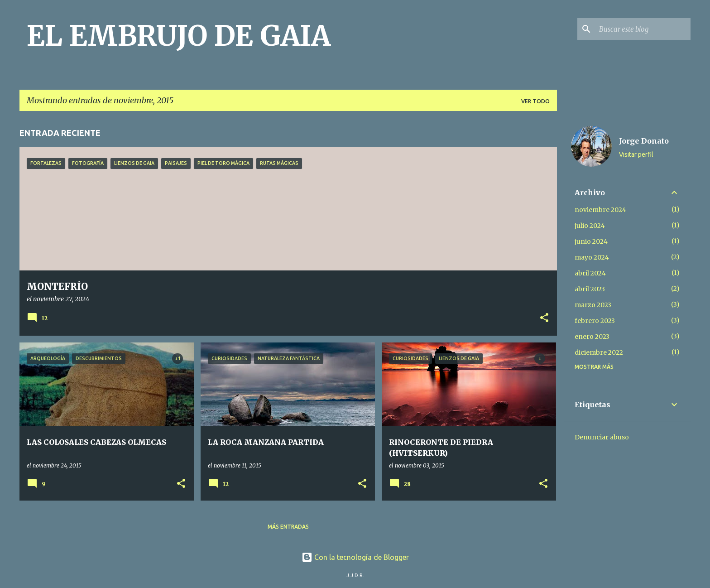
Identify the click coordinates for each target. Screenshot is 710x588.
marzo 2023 (593, 305)
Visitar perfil (636, 154)
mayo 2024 (592, 257)
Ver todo (535, 101)
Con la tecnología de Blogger (355, 557)
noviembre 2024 (600, 210)
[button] (544, 318)
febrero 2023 (595, 321)
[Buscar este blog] (643, 29)
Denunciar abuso (602, 437)
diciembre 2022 (599, 352)
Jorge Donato (644, 141)
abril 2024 (590, 273)
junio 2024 (591, 241)
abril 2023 (590, 289)
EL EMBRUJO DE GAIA (179, 36)
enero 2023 (592, 337)
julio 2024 (590, 226)
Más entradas (288, 527)
